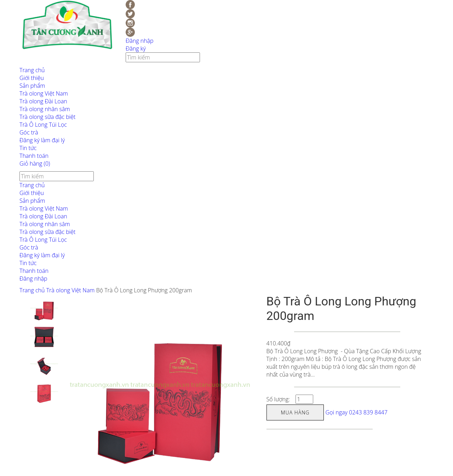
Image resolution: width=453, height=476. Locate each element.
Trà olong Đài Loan (43, 101)
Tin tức (28, 148)
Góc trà (29, 132)
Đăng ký (136, 48)
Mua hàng (295, 412)
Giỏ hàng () (35, 164)
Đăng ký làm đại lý (42, 140)
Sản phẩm (32, 86)
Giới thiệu (32, 78)
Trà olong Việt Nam (44, 93)
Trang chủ (32, 70)
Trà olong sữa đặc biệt (47, 117)
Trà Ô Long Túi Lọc (43, 125)
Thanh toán (34, 156)
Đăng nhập (140, 41)
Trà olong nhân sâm (45, 109)
